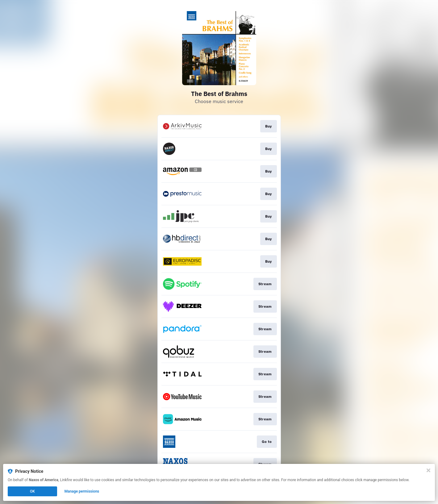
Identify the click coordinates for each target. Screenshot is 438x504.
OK (32, 491)
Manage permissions (82, 491)
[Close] (428, 470)
